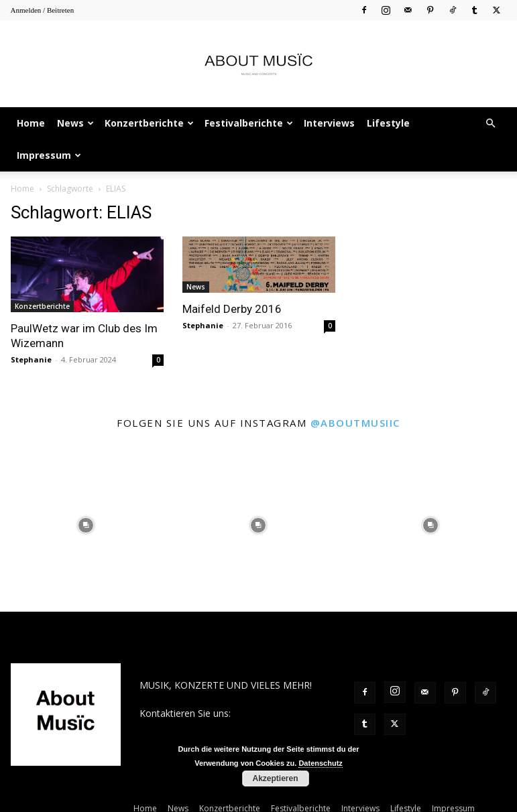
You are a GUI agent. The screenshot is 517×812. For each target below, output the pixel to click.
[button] (491, 124)
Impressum (49, 155)
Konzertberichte (149, 123)
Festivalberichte (249, 123)
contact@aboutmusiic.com (197, 727)
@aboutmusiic (355, 423)
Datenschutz (320, 763)
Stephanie (31, 359)
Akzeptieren (275, 779)
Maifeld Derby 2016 (232, 309)
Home (31, 123)
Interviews (329, 123)
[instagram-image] (86, 526)
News (75, 123)
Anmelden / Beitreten (43, 10)
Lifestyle (388, 123)
